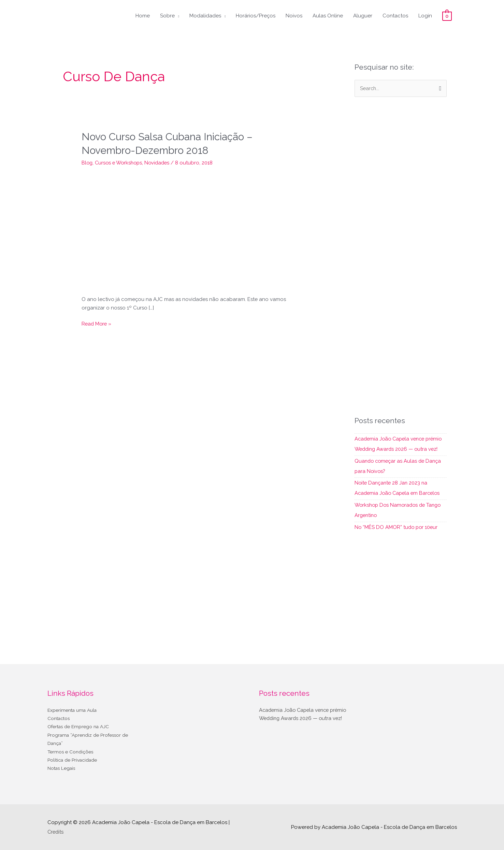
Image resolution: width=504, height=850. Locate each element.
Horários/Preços (256, 16)
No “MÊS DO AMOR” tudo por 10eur (397, 527)
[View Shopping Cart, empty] (447, 16)
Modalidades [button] (205, 16)
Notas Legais (63, 769)
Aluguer (363, 16)
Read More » (97, 323)
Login (425, 16)
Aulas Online (328, 16)
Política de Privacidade (75, 760)
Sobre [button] (167, 16)
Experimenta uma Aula (75, 710)
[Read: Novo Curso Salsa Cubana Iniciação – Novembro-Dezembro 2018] (191, 229)
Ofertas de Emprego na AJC (81, 726)
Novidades (161, 162)
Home (143, 16)
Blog (87, 162)
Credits (56, 831)
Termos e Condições (72, 752)
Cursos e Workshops (120, 162)
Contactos (395, 16)
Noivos (294, 16)
